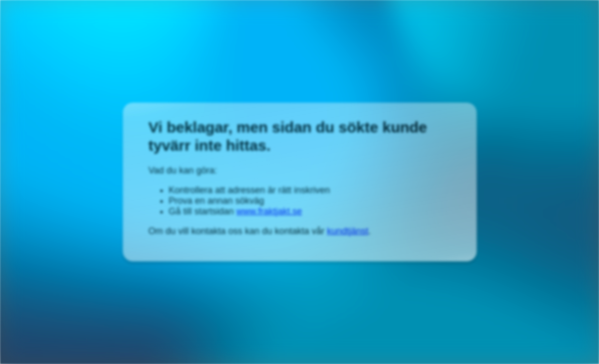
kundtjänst (348, 231)
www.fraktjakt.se (269, 211)
